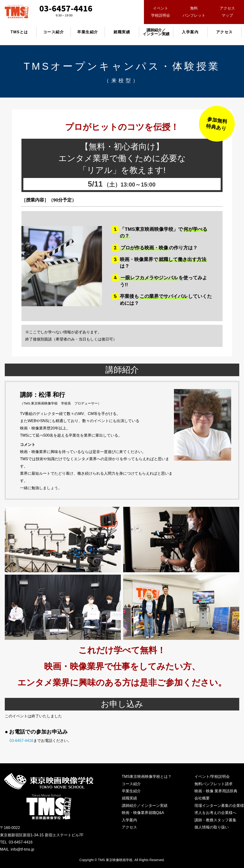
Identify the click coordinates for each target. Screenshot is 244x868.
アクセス (224, 32)
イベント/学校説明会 (212, 777)
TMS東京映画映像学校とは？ (147, 777)
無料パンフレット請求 (213, 784)
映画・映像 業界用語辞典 (216, 791)
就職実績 (122, 32)
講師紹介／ (156, 32)
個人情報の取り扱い (212, 827)
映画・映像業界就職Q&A (143, 813)
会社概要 (202, 798)
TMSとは (19, 32)
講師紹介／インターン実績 (145, 806)
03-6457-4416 (21, 741)
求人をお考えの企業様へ (215, 813)
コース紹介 (54, 32)
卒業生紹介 (88, 32)
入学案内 (190, 32)
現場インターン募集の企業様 (219, 806)
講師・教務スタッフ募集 (215, 820)
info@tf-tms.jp (23, 849)
